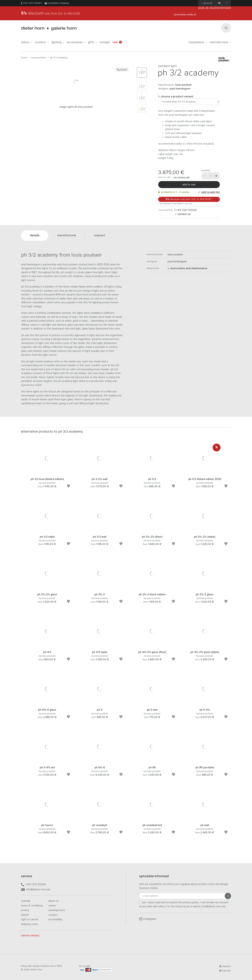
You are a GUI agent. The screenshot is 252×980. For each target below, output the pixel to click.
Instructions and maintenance (188, 268)
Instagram (148, 919)
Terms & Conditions (32, 906)
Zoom (122, 70)
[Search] (226, 28)
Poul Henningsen (180, 89)
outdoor (42, 42)
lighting (58, 42)
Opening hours (57, 910)
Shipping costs (29, 924)
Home (24, 58)
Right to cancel (30, 919)
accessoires (76, 42)
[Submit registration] (228, 896)
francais (225, 971)
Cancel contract (30, 936)
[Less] (205, 176)
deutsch (225, 966)
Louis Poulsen (39, 58)
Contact (53, 915)
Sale (117, 42)
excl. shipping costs (182, 177)
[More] (216, 176)
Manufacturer (220, 42)
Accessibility (55, 919)
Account (207, 3)
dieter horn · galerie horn (49, 28)
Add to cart (189, 185)
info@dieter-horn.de (36, 890)
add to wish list (211, 192)
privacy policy (191, 902)
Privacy (25, 910)
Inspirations (198, 42)
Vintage (105, 42)
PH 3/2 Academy (59, 58)
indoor (27, 42)
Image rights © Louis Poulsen (76, 107)
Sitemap (26, 901)
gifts (92, 42)
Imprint (25, 915)
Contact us (184, 214)
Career (52, 906)
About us (53, 901)
